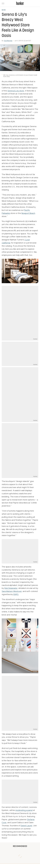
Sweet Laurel (26, 826)
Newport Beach (28, 213)
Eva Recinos (8, 41)
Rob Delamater (11, 588)
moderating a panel (24, 810)
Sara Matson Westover (12, 591)
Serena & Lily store (16, 91)
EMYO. (16, 595)
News (4, 10)
